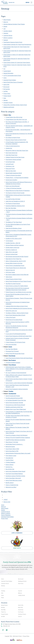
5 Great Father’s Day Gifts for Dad (14, 117)
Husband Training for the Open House (15, 157)
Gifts (2, 593)
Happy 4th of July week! (12, 252)
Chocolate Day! (9, 458)
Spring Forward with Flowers (13, 396)
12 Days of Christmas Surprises (14, 188)
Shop (5, 98)
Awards (5, 26)
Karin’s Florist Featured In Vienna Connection (17, 389)
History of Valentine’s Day (12, 485)
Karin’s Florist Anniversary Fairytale (14, 403)
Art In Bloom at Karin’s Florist (13, 138)
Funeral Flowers (5, 614)
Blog (10, 115)
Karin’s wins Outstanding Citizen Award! (15, 471)
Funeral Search (7, 71)
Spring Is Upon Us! (10, 270)
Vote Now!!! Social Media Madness (14, 474)
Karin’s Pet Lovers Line (11, 311)
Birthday (3, 607)
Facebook (3, 630)
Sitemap (5, 100)
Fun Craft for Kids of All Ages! (13, 199)
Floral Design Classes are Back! (13, 160)
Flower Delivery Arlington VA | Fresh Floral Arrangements (17, 45)
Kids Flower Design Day (11, 153)
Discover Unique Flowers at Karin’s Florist (16, 140)
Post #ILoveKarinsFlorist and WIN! (14, 398)
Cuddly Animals (22, 595)
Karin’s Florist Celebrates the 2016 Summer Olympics (19, 308)
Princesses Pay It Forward (12, 351)
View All (20, 617)
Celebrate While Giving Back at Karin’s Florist (17, 306)
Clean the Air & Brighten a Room (14, 228)
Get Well (3, 617)
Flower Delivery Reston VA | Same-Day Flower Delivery (17, 63)
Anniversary (21, 610)
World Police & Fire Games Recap (14, 320)
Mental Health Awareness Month (14, 173)
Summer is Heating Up (11, 250)
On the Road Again (10, 162)
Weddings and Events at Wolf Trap (14, 407)
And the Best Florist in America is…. (14, 444)
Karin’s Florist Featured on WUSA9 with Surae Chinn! (19, 336)
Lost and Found (10, 164)
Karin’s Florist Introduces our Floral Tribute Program (18, 281)
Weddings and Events (9, 107)
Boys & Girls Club (10, 469)
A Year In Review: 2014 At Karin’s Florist (15, 342)
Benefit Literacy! (10, 483)
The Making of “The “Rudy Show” (14, 222)
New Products (12, 360)
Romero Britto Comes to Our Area (14, 263)
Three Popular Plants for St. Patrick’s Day (16, 268)
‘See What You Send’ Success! (13, 284)
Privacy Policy (7, 94)
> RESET (6, 500)
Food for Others (10, 460)
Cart (4, 29)
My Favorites (7, 89)
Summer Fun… (9, 467)
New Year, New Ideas (11, 208)
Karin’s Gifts (6, 85)
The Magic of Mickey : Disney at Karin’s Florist (17, 313)
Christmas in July (10, 166)
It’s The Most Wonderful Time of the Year (16, 400)
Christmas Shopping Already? (13, 363)
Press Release (12, 365)
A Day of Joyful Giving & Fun (13, 146)
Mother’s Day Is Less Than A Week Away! (16, 409)
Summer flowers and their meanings (15, 245)
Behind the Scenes (10, 447)
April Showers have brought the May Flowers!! (17, 257)
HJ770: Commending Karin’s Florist (12, 76)
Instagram (7, 630)
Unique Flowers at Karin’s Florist (14, 279)
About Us (6, 22)
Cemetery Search (8, 31)
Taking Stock (9, 277)
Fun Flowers (21, 612)
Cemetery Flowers (22, 614)
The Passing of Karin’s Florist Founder (15, 193)
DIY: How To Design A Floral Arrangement (16, 373)
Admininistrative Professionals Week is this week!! (18, 453)
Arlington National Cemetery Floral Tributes (14, 24)
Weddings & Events (22, 581)
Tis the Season (9, 241)
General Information (8, 73)
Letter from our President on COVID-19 (15, 201)
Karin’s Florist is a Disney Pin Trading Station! (17, 286)
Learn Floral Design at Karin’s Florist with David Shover (19, 358)
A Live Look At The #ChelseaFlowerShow (16, 334)
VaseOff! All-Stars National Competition (15, 440)
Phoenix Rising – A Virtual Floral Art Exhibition (17, 178)
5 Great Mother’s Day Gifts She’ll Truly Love (16, 120)
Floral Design (12, 356)
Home (5, 78)
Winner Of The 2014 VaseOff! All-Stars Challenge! (18, 438)
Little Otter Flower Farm (12, 155)
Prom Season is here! (11, 456)
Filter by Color (7, 502)
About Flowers (7, 20)
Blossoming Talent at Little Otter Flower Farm (17, 151)
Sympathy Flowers (8, 103)
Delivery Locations (8, 38)
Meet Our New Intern (11, 171)
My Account (6, 87)
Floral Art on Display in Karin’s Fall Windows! (17, 435)
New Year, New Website (12, 349)
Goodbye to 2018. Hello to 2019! (14, 239)
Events (10, 347)
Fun (4, 69)
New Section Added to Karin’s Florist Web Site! (17, 275)
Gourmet (20, 591)
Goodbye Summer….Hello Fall (13, 243)
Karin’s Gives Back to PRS (12, 451)
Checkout (6, 33)
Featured (6, 40)
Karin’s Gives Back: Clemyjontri (13, 478)
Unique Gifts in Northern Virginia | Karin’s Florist (15, 105)
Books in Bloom (10, 465)
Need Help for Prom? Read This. (14, 259)
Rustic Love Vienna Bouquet (13, 186)
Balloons (20, 593)
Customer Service (8, 35)
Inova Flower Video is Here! (12, 449)
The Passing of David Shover (13, 204)
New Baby (3, 610)
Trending (11, 391)
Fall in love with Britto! (11, 345)
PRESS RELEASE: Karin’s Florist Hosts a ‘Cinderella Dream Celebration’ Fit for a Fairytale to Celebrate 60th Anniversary (19, 369)
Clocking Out (9, 148)
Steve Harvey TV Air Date (12, 442)
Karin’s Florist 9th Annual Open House (15, 354)
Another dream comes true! (12, 248)
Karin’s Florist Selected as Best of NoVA (15, 315)
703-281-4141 (12, 3)
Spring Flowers (4, 605)
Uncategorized (12, 394)
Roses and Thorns (10, 169)
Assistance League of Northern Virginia (15, 476)
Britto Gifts (21, 607)
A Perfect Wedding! (10, 462)
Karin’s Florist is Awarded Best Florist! (15, 266)
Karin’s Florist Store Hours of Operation (13, 82)
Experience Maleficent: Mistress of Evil (15, 206)
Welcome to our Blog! (11, 487)
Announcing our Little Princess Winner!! (15, 405)
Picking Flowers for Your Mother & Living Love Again (19, 292)
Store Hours (21, 584)
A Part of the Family (11, 317)
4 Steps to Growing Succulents (13, 175)
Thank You (3, 612)
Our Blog (6, 91)
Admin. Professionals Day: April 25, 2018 (16, 261)
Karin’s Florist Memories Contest (14, 480)
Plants (3, 598)
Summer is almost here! (12, 254)
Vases (2, 595)
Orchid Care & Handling (11, 180)
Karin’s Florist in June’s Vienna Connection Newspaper (19, 383)
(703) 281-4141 (6, 626)
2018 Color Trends (10, 272)
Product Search (7, 96)
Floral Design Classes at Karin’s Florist (13, 42)
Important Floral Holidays (10, 80)
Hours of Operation (6, 515)
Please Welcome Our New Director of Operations (18, 191)
